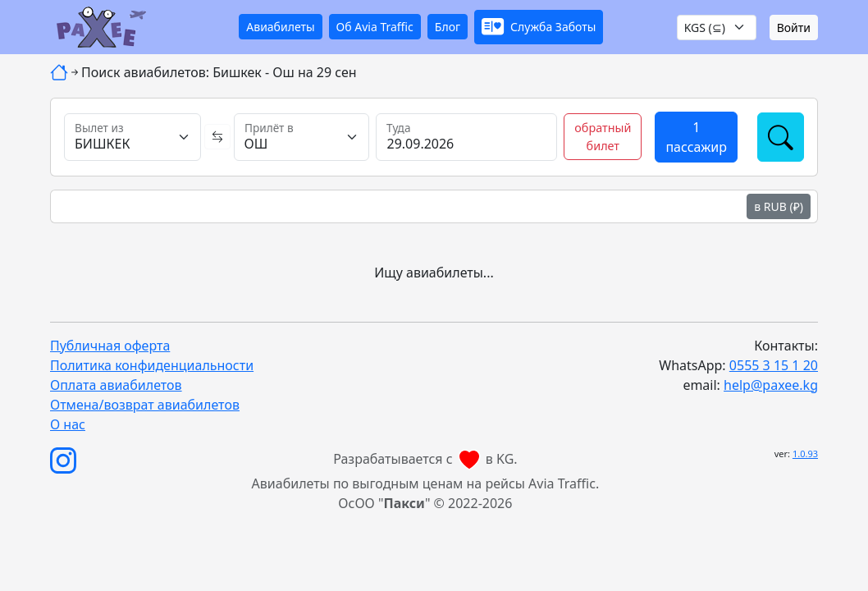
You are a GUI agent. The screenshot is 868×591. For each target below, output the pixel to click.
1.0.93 (805, 454)
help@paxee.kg (771, 385)
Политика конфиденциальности (152, 365)
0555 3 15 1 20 (774, 365)
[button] (539, 27)
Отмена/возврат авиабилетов (145, 405)
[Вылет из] (132, 137)
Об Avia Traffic (375, 27)
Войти (794, 27)
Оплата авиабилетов (116, 385)
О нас (68, 424)
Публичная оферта (110, 346)
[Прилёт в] (302, 137)
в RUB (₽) (779, 206)
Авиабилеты (280, 27)
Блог (448, 27)
